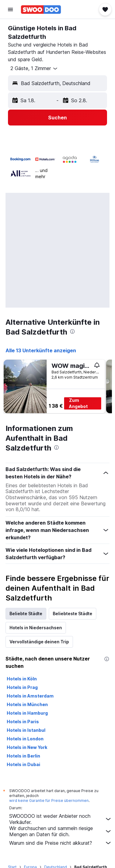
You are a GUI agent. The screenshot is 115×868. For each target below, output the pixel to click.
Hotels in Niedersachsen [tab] (36, 628)
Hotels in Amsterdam (30, 696)
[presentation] (72, 331)
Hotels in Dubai (23, 764)
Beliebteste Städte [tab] (73, 614)
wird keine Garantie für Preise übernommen (49, 801)
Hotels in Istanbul (26, 730)
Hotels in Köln (22, 679)
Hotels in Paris (23, 722)
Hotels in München (27, 704)
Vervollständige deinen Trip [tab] (39, 642)
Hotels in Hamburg (27, 713)
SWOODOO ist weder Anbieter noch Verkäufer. (61, 819)
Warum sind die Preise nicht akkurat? (61, 843)
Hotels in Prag (22, 687)
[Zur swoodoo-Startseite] (41, 9)
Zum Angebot (78, 403)
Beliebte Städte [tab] (26, 614)
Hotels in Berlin (23, 756)
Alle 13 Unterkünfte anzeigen (41, 350)
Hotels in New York (27, 747)
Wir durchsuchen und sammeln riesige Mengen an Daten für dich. (61, 831)
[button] (10, 9)
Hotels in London (25, 739)
